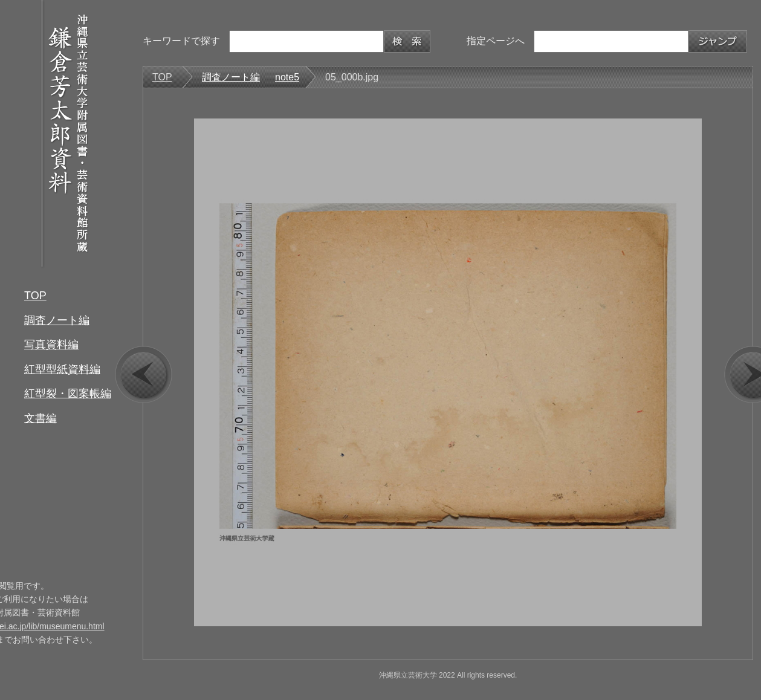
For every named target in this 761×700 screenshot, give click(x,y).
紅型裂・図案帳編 (68, 394)
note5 (287, 77)
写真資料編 (51, 345)
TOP (35, 296)
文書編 (40, 418)
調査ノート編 (57, 320)
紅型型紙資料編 (62, 369)
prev (144, 374)
